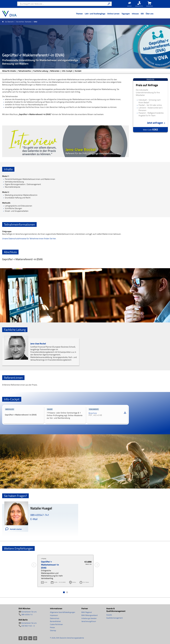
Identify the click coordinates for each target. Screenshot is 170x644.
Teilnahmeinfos (25, 71)
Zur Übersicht (9, 22)
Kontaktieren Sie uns (29, 612)
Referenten (55, 71)
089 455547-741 (40, 515)
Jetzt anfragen (155, 123)
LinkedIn (30, 638)
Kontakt (78, 71)
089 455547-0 (27, 614)
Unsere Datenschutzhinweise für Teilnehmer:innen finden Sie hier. (29, 239)
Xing (25, 638)
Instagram (35, 638)
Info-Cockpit (67, 71)
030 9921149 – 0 (28, 626)
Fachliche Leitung (41, 71)
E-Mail (34, 519)
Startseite (28, 22)
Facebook (20, 638)
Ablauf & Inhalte (9, 71)
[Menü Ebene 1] (79, 15)
